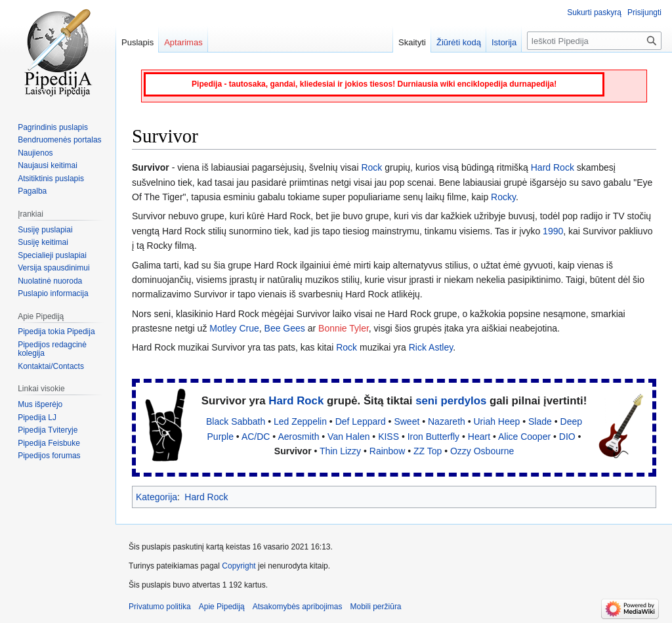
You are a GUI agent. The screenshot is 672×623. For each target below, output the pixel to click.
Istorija (504, 42)
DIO (567, 437)
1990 (553, 231)
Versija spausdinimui (53, 268)
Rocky (503, 197)
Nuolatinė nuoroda (50, 281)
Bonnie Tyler (344, 328)
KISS (388, 437)
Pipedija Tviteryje (48, 430)
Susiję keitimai (43, 242)
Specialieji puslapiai (52, 255)
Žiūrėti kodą (459, 42)
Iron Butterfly (433, 437)
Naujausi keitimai (48, 165)
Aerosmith (298, 437)
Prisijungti (644, 12)
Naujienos (35, 153)
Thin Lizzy (340, 451)
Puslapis (137, 42)
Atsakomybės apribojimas (298, 607)
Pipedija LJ (37, 418)
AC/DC (256, 437)
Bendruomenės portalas (59, 140)
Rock (371, 167)
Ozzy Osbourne (482, 451)
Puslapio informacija (53, 293)
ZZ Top (428, 451)
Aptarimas (183, 42)
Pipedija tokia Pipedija (56, 332)
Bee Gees (285, 328)
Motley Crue (234, 328)
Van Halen (348, 437)
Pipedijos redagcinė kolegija (52, 349)
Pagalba (32, 191)
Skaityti (412, 42)
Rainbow (387, 451)
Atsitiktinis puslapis (51, 179)
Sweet (407, 421)
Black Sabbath (236, 421)
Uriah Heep (497, 421)
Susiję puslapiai (45, 230)
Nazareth (447, 421)
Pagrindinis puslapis (53, 127)
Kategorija (157, 497)
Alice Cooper (524, 437)
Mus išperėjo (40, 404)
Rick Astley (431, 347)
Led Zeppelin (300, 421)
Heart (479, 437)
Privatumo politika (160, 607)
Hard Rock (553, 167)
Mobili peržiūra (376, 607)
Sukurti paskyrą (594, 12)
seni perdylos (451, 401)
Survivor (293, 451)
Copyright (239, 566)
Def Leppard (361, 421)
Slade (540, 421)
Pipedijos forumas (49, 456)
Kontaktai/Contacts (51, 366)
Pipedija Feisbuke (49, 443)
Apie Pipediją (222, 607)
